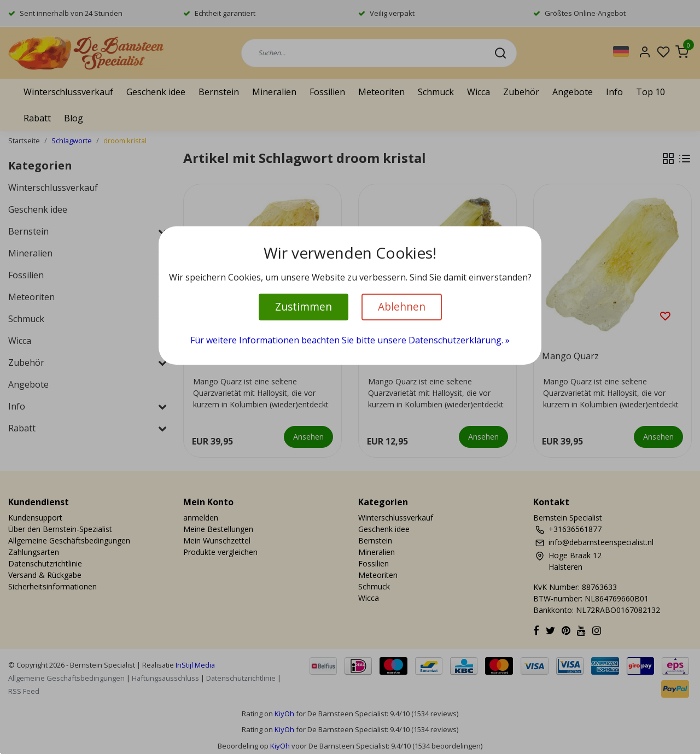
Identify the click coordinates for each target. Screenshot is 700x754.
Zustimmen (304, 306)
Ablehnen (402, 306)
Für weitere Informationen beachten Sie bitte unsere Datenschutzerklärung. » (350, 340)
